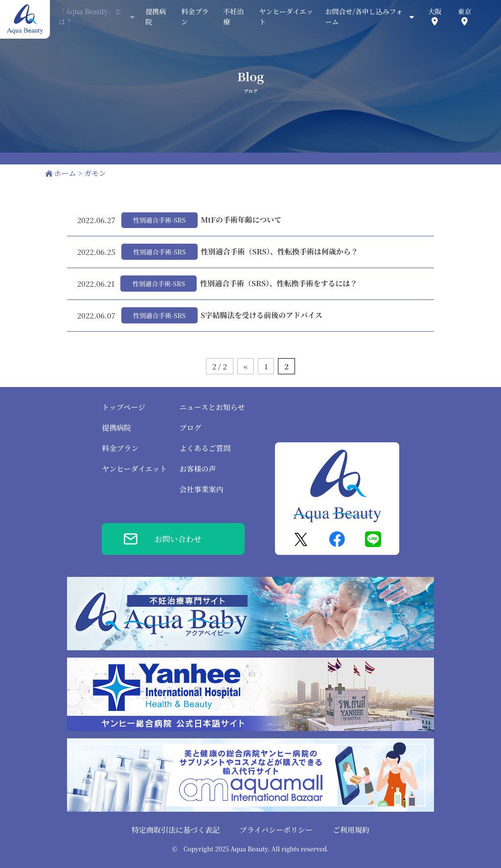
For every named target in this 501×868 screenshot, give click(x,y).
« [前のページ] (246, 366)
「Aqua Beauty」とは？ (97, 16)
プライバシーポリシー (276, 830)
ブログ (190, 427)
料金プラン (120, 448)
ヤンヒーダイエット (134, 468)
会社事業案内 (201, 489)
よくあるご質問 (205, 448)
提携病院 (116, 427)
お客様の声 (197, 468)
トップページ (124, 407)
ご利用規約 (351, 830)
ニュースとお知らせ (212, 407)
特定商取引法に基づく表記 (176, 830)
